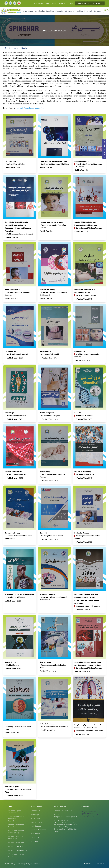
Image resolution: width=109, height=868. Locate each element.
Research (88, 11)
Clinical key (35, 838)
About (31, 11)
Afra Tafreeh (36, 834)
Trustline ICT (94, 864)
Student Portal (83, 3)
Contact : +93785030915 (63, 811)
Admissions (69, 11)
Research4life (36, 811)
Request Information (104, 149)
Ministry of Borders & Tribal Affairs (16, 838)
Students (59, 11)
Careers (98, 11)
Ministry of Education (16, 846)
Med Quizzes (36, 826)
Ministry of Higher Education (14, 812)
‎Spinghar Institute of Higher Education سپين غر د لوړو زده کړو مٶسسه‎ (91, 814)
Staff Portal (98, 3)
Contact (63, 3)
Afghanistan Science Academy (16, 855)
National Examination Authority (16, 826)
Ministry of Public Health (17, 843)
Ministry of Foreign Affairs (17, 850)
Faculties (50, 11)
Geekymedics (36, 822)
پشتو (72, 3)
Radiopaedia (36, 818)
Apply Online (51, 3)
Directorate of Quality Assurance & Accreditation (16, 819)
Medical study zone (38, 830)
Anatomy (35, 841)
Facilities (79, 11)
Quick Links (39, 3)
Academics (40, 11)
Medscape (35, 815)
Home (24, 11)
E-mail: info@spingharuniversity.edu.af (66, 816)
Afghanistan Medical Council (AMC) (16, 832)
